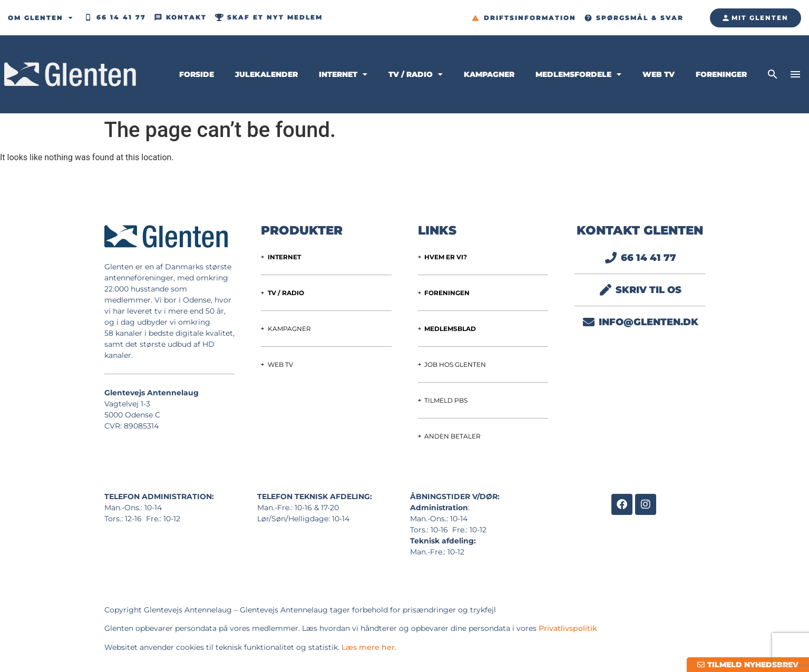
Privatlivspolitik (568, 628)
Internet (343, 74)
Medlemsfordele (578, 74)
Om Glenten (41, 18)
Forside (197, 74)
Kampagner (489, 74)
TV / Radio (416, 74)
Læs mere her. (369, 647)
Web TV (659, 74)
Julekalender (266, 74)
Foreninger (721, 74)
